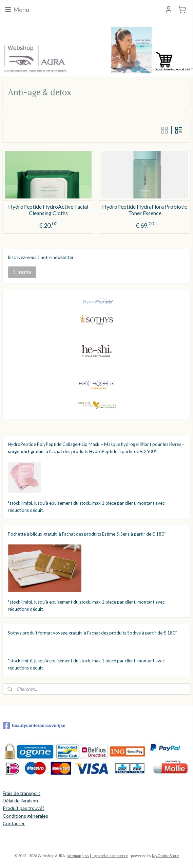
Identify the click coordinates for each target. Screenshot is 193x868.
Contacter (14, 823)
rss (86, 856)
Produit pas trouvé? (24, 808)
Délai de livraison (20, 801)
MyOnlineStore (166, 856)
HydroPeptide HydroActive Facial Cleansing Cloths (48, 209)
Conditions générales (25, 816)
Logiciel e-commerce (110, 856)
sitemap (74, 856)
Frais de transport (22, 793)
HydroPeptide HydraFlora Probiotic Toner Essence (145, 209)
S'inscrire (22, 272)
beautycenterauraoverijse (34, 726)
